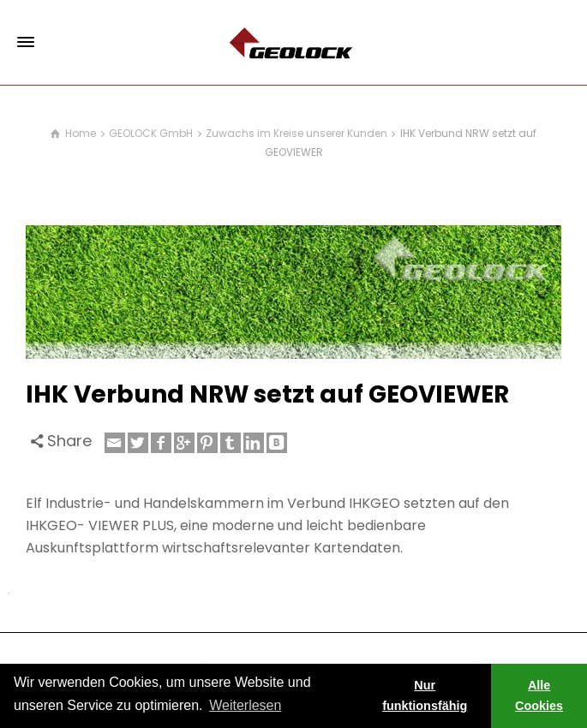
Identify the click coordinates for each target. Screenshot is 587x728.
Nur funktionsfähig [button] (425, 695)
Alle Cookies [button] (539, 695)
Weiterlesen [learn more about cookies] (245, 705)
